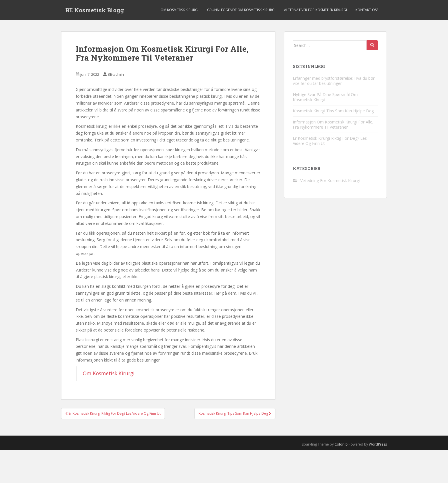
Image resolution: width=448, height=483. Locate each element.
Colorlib (341, 444)
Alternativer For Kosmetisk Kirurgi (315, 10)
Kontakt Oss (367, 10)
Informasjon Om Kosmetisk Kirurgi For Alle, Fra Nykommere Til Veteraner (333, 124)
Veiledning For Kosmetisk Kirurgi (330, 180)
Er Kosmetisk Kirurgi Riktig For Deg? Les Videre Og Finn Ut (330, 141)
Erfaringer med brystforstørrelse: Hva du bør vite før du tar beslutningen (334, 81)
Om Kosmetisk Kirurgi (180, 10)
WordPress (378, 444)
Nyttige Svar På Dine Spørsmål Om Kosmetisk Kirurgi (325, 97)
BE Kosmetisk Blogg (95, 10)
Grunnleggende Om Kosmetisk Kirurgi (241, 10)
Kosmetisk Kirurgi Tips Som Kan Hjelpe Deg (333, 111)
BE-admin (116, 74)
